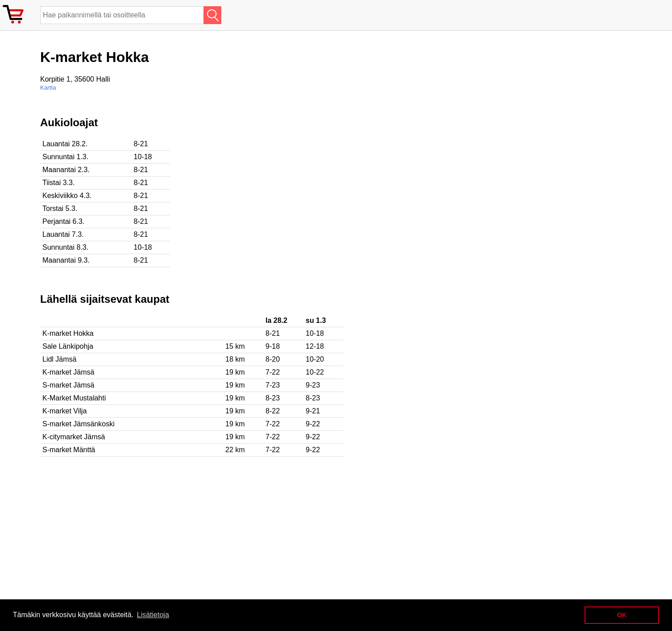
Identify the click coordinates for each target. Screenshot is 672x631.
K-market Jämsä (68, 372)
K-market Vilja (64, 411)
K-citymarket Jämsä (74, 437)
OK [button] (622, 615)
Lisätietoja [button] (153, 615)
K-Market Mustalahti (74, 398)
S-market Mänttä (69, 450)
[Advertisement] (290, 179)
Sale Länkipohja (68, 346)
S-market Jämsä (68, 385)
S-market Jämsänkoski (79, 424)
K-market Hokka (68, 333)
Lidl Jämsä (59, 359)
